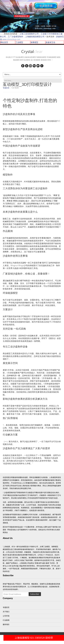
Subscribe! (35, 594)
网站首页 (4, 42)
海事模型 (34, 42)
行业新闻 (6, 620)
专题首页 (6, 88)
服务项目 (6, 624)
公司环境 (6, 616)
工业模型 (19, 42)
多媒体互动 (50, 42)
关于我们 (6, 612)
